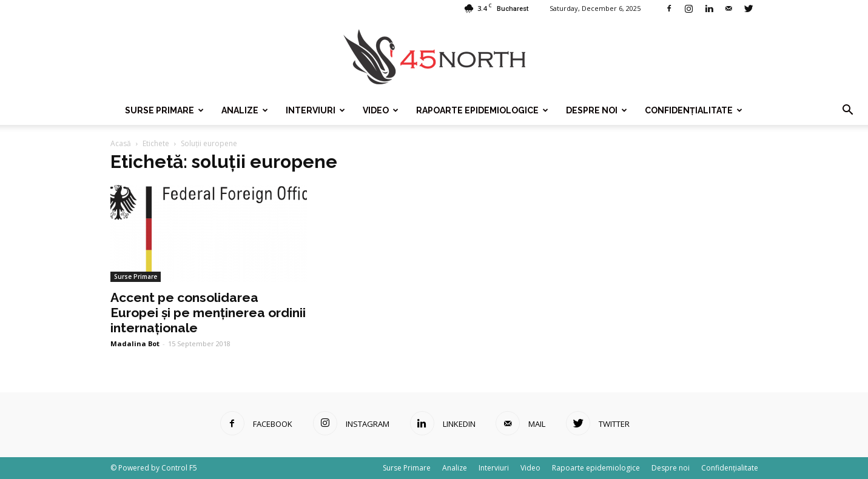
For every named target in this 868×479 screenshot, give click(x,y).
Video (381, 110)
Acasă (121, 143)
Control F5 (179, 468)
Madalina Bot (135, 343)
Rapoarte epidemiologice (482, 110)
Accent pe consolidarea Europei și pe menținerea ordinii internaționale (208, 313)
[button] (847, 110)
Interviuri (315, 110)
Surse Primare (164, 110)
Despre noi (597, 110)
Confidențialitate (694, 110)
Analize (245, 110)
